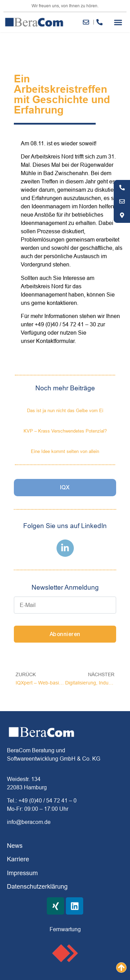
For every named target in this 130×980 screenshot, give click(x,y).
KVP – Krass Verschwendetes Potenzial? (65, 431)
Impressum (22, 873)
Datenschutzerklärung (37, 886)
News (15, 846)
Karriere (18, 859)
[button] (118, 22)
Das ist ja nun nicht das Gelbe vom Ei (65, 410)
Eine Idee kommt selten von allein (65, 451)
